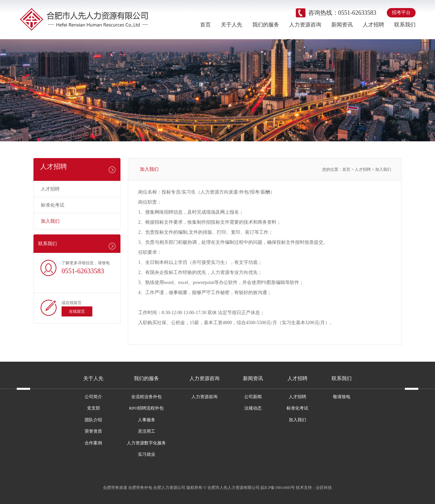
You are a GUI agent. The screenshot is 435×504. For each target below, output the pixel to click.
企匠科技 (324, 488)
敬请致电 (342, 397)
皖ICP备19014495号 (278, 488)
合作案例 (93, 443)
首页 (205, 25)
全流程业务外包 (146, 397)
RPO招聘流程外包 (146, 408)
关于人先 (232, 25)
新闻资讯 (342, 25)
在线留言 (77, 311)
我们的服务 (266, 25)
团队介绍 (93, 420)
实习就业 (147, 454)
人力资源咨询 (305, 25)
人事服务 (147, 420)
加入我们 (50, 221)
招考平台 (401, 13)
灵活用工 (147, 431)
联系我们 (405, 25)
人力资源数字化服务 (146, 443)
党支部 (94, 408)
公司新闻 (253, 397)
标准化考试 (53, 205)
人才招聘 (373, 25)
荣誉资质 (93, 431)
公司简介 (93, 397)
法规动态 (253, 408)
